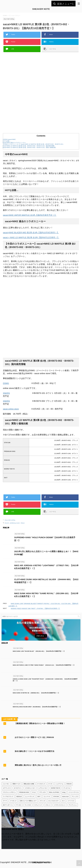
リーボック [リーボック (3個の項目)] (13, 801)
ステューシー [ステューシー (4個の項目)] (38, 805)
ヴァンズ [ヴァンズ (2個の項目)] (43, 801)
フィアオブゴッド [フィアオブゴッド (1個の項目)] (8, 797)
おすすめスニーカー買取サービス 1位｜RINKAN (34, 737)
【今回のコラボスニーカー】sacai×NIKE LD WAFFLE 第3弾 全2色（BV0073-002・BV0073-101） (33, 144)
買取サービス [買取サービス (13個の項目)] (16, 784)
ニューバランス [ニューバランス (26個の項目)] (30, 797)
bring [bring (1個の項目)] (64, 792)
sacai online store (11, 409)
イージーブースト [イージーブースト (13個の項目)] (74, 792)
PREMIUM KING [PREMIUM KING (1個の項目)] (24, 792)
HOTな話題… (7, 141)
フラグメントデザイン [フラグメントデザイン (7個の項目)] (9, 792)
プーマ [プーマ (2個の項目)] (5, 801)
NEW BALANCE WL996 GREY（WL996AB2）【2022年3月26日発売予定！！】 (37, 707)
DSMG (6, 383)
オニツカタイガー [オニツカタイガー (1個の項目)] (54, 801)
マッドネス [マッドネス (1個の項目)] (28, 805)
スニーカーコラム (10, 520)
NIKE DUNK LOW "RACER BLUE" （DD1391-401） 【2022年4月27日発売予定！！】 (39, 651)
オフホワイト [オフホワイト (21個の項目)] (18, 788)
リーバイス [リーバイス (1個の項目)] (71, 801)
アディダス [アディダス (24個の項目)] (43, 792)
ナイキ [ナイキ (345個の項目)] (50, 784)
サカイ (23, 523)
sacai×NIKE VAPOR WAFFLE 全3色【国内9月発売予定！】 (30, 215)
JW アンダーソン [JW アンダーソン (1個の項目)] (8, 805)
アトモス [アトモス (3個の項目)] (19, 805)
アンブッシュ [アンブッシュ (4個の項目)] (73, 805)
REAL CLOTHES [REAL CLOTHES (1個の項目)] (54, 792)
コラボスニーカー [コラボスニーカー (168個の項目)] (30, 788)
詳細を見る (41, 636)
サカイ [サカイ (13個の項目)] (34, 792)
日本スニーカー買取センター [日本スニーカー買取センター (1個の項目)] (28, 801)
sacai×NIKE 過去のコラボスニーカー (14, 143)
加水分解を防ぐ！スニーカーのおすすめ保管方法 (34, 751)
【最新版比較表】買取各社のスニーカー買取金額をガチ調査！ (40, 723)
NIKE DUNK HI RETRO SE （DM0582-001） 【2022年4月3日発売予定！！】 (36, 693)
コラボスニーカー (15, 523)
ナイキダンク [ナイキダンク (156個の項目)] (41, 784)
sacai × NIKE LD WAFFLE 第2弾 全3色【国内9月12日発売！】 (31, 237)
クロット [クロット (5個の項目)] (48, 805)
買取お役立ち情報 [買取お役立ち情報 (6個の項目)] (29, 784)
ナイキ (7, 523)
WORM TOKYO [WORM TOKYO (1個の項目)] (56, 788)
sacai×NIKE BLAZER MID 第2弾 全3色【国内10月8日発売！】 (31, 233)
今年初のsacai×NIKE (9, 139)
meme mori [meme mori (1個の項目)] (65, 797)
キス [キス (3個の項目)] (63, 801)
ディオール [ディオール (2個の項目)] (67, 788)
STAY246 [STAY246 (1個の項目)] (56, 797)
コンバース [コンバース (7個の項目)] (47, 797)
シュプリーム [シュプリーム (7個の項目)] (59, 784)
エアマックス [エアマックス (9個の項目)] (7, 788)
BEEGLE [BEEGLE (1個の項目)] (19, 797)
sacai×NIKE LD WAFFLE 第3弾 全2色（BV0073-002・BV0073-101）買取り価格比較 (29, 147)
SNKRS (6, 393)
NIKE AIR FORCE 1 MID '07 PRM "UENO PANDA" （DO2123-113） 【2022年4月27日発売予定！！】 (44, 665)
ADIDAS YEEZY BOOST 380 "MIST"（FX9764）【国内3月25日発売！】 (35, 608)
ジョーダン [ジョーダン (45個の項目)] (6, 784)
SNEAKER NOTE (41, 9)
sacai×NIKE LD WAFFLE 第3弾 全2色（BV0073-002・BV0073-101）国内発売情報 (29, 146)
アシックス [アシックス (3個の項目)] (75, 797)
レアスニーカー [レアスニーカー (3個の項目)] (43, 788)
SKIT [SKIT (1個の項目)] (39, 797)
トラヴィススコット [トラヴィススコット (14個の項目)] (60, 805)
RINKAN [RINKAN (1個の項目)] (69, 784)
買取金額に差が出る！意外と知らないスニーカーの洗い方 (38, 765)
